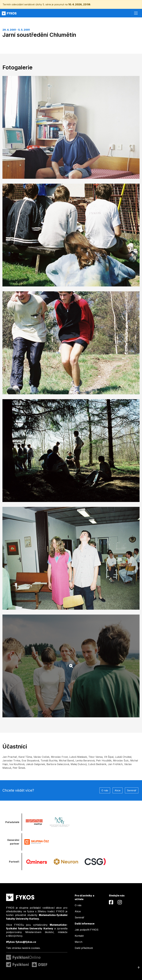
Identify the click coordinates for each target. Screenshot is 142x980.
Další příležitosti (84, 948)
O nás (105, 790)
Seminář (132, 790)
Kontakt (79, 936)
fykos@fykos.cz (26, 942)
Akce (118, 790)
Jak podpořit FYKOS (87, 930)
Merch (79, 942)
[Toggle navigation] (136, 13)
